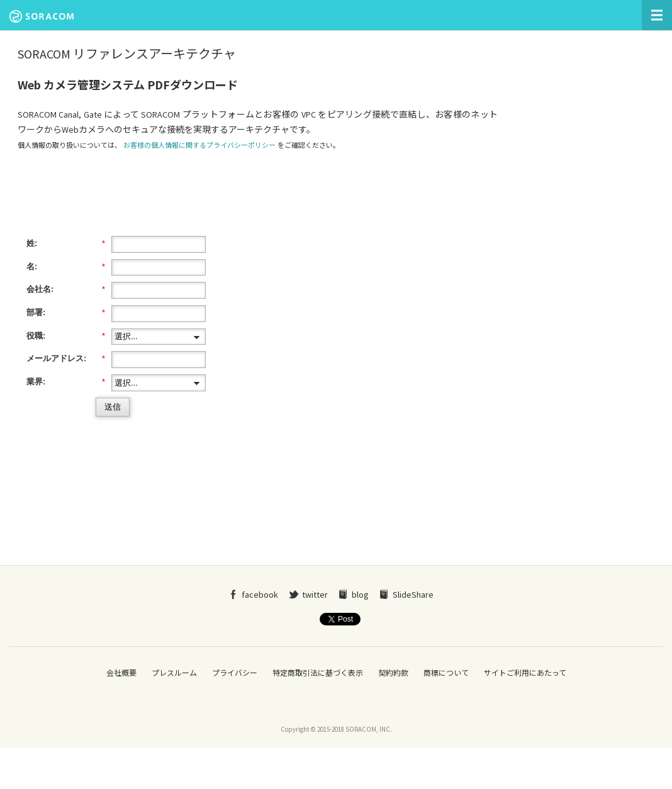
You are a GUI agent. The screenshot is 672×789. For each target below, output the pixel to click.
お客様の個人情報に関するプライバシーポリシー (199, 145)
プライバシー (235, 673)
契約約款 (393, 673)
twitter (315, 595)
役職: (66, 336)
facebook (260, 595)
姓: (66, 243)
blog (360, 595)
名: (66, 267)
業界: (66, 382)
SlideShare (413, 595)
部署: (66, 313)
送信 (113, 407)
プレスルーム (174, 673)
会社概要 (121, 673)
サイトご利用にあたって (525, 673)
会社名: (66, 289)
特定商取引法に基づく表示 (318, 673)
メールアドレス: (66, 359)
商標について (446, 673)
